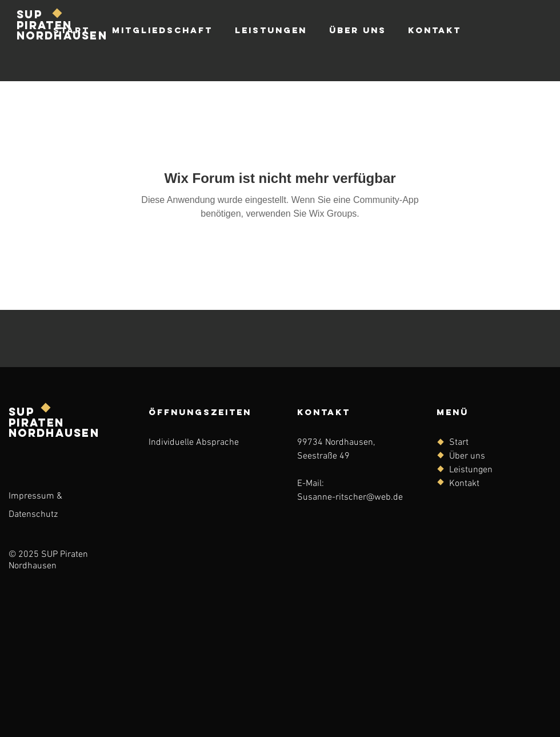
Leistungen (471, 470)
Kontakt (464, 484)
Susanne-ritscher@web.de (350, 497)
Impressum (31, 496)
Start (459, 443)
